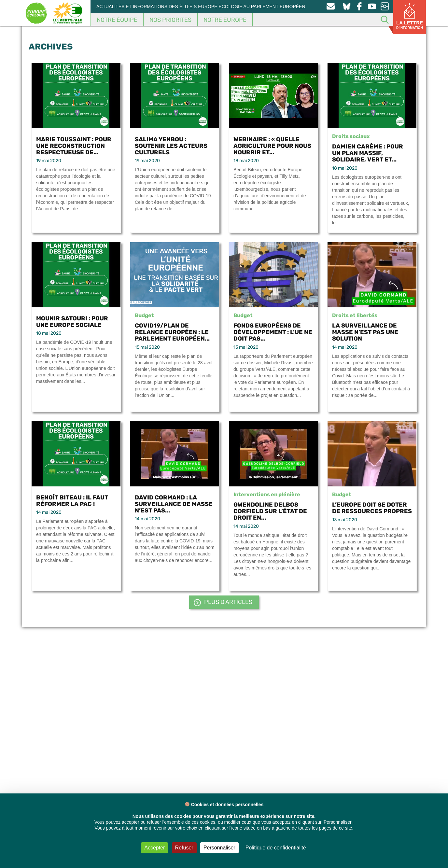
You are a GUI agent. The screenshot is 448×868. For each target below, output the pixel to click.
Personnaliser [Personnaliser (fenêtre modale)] (219, 848)
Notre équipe (117, 20)
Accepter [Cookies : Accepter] (154, 848)
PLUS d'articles (228, 602)
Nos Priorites (170, 20)
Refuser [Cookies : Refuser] (184, 848)
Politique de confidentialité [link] (276, 848)
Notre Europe (225, 20)
